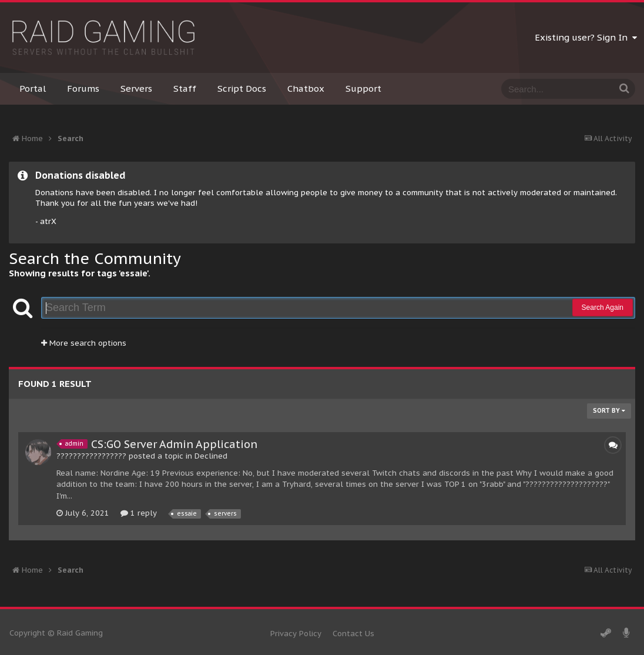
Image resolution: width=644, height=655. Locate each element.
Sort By (609, 411)
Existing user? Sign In (586, 37)
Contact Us (353, 634)
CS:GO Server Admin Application (174, 444)
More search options (84, 343)
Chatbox (306, 88)
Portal (33, 88)
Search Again (603, 308)
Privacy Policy (296, 634)
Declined (211, 456)
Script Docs (242, 88)
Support (363, 88)
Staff (185, 88)
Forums (83, 88)
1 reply (139, 513)
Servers (136, 88)
